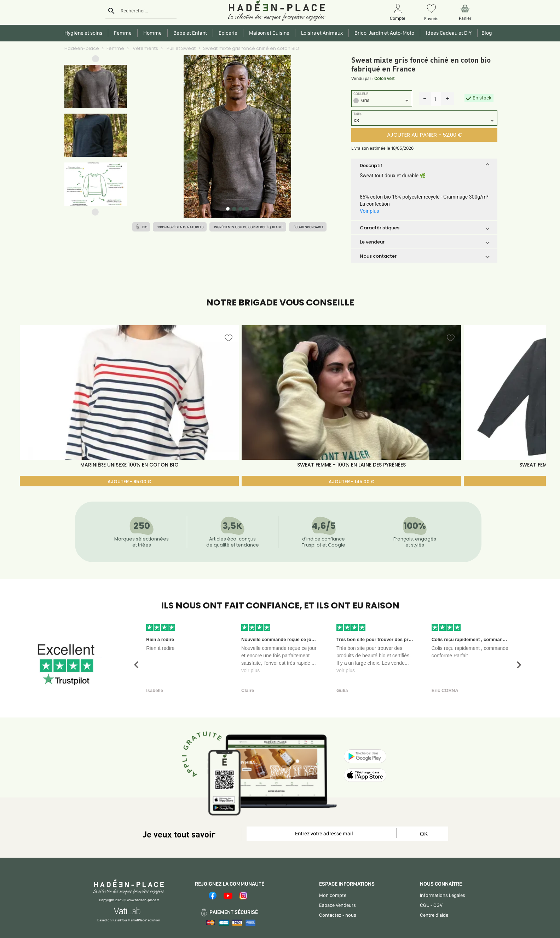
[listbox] (382, 101)
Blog (486, 33)
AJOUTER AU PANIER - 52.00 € (425, 135)
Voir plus (369, 211)
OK (424, 834)
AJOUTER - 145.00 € (351, 482)
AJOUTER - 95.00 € (129, 482)
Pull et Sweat (181, 48)
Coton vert (384, 78)
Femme (115, 48)
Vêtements (145, 48)
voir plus (250, 670)
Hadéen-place (82, 48)
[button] (96, 60)
